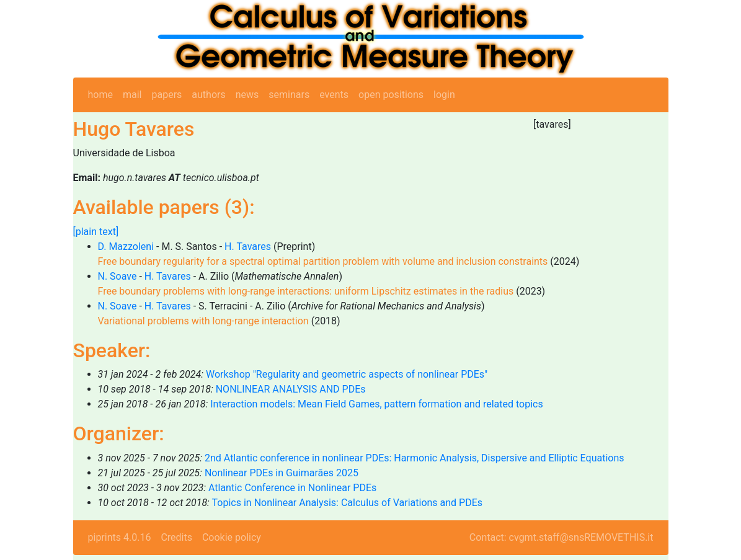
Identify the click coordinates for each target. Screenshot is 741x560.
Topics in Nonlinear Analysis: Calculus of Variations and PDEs (347, 503)
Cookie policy (232, 537)
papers (166, 95)
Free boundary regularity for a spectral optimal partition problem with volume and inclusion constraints (323, 261)
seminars (289, 95)
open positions (391, 95)
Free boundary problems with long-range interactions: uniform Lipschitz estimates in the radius (306, 291)
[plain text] (96, 232)
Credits (176, 537)
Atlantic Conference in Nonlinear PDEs (292, 488)
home (100, 95)
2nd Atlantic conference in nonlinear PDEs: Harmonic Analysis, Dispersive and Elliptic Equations (415, 458)
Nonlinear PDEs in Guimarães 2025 (282, 473)
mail (132, 95)
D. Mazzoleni (126, 247)
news (247, 95)
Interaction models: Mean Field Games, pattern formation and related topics (376, 404)
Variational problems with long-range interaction (203, 321)
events (334, 95)
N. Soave (118, 276)
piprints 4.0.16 (120, 537)
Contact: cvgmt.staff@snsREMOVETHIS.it (561, 537)
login (444, 95)
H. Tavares (248, 247)
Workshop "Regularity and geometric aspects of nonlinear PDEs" (347, 374)
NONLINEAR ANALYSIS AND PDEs (291, 389)
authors (208, 95)
